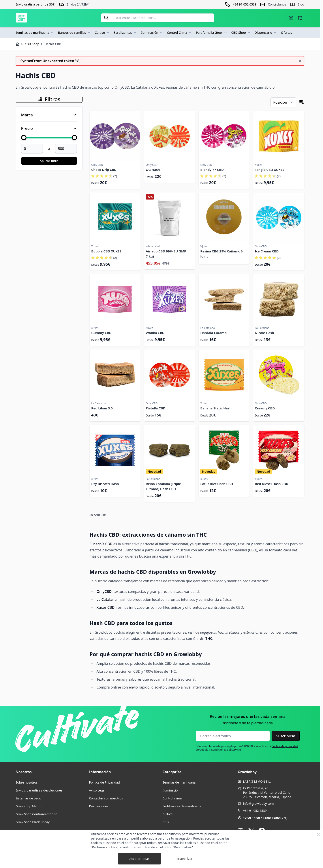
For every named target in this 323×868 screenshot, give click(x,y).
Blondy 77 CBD (212, 170)
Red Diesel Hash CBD (271, 484)
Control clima (172, 798)
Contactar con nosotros (106, 798)
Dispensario (266, 33)
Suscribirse (286, 736)
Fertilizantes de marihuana (182, 806)
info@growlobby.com (258, 804)
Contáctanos (277, 4)
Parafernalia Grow (212, 33)
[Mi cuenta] (291, 18)
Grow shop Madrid (29, 806)
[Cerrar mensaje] (300, 61)
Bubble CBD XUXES (106, 251)
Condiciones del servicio (226, 750)
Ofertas (286, 33)
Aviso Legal (97, 790)
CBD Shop (241, 33)
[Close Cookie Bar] (319, 834)
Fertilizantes (126, 33)
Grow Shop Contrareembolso (37, 814)
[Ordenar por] (283, 102)
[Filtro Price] (49, 128)
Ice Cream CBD (267, 251)
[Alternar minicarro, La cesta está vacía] (300, 18)
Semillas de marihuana (35, 33)
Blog (301, 4)
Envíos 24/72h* (78, 4)
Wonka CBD (155, 333)
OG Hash (153, 170)
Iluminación (152, 33)
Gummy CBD (101, 333)
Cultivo (102, 33)
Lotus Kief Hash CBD (217, 484)
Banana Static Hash (216, 408)
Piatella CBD (156, 408)
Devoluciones (99, 806)
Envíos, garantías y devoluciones (39, 790)
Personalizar (183, 859)
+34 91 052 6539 (255, 811)
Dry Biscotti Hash (105, 484)
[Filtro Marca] (49, 115)
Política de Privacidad (104, 782)
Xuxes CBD (106, 607)
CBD (166, 822)
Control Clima (180, 33)
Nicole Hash (264, 333)
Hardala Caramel (214, 333)
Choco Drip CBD (104, 170)
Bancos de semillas (75, 33)
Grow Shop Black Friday (33, 822)
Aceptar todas (139, 859)
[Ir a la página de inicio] (21, 18)
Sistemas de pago (28, 798)
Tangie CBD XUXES (269, 170)
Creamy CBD (265, 408)
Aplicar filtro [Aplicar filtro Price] (49, 161)
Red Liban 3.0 (102, 408)
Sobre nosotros (27, 782)
